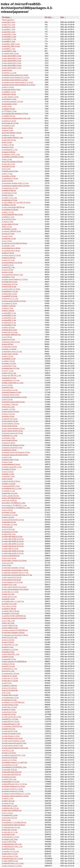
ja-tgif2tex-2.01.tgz (9, 205)
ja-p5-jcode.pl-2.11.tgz (10, 123)
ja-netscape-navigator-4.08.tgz (13, 633)
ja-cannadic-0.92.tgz (9, 770)
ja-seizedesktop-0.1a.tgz (11, 464)
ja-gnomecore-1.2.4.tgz (11, 837)
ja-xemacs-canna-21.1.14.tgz (13, 791)
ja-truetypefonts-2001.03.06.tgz (13, 825)
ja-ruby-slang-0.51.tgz (10, 224)
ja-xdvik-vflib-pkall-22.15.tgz (12, 537)
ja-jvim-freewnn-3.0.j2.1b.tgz (12, 582)
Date (62, 17)
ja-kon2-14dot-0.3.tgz (10, 625)
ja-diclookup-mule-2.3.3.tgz (12, 352)
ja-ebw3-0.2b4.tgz (9, 258)
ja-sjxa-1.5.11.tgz (8, 414)
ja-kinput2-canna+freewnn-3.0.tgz (14, 397)
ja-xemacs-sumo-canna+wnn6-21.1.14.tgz (17, 82)
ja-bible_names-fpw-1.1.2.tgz (13, 383)
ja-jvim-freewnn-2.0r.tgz (11, 424)
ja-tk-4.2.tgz (6, 693)
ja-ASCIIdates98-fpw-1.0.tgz (12, 214)
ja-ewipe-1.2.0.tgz (9, 409)
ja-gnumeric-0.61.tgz (10, 818)
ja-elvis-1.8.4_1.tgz (9, 373)
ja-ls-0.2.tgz (6, 169)
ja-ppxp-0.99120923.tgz (11, 556)
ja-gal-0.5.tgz (7, 683)
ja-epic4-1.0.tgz (8, 647)
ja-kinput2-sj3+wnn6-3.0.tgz (12, 448)
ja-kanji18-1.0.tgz (8, 476)
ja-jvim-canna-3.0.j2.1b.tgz (12, 577)
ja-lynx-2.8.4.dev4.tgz (10, 690)
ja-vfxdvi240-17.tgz (9, 318)
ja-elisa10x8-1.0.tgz (9, 366)
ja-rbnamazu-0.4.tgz (9, 193)
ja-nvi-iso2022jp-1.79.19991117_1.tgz (16, 508)
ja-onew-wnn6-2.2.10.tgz (11, 289)
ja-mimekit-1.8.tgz (9, 438)
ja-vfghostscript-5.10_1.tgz (12, 844)
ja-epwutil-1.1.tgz (8, 246)
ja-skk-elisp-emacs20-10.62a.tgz (14, 618)
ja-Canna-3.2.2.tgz (9, 777)
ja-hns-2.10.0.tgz (8, 640)
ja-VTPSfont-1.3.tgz (9, 111)
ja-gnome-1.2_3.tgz (9, 73)
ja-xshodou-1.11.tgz (9, 229)
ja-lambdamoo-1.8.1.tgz (11, 380)
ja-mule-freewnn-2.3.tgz (11, 736)
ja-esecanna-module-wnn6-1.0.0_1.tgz (16, 118)
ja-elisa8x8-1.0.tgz (9, 359)
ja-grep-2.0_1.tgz (8, 260)
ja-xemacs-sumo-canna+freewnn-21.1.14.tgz (18, 85)
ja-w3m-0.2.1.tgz (8, 594)
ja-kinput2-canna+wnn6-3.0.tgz (13, 402)
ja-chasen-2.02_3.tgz (10, 839)
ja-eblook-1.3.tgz (8, 217)
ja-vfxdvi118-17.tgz (9, 323)
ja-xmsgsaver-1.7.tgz (10, 150)
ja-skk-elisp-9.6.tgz (9, 522)
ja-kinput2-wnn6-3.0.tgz (11, 395)
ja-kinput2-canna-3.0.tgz (11, 342)
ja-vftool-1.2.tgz (8, 798)
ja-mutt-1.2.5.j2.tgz (9, 753)
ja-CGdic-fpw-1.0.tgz (10, 282)
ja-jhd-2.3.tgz (7, 106)
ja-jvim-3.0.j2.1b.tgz (9, 558)
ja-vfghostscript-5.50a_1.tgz (12, 846)
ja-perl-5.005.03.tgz (9, 842)
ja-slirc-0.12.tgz (8, 356)
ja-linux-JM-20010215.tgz (11, 498)
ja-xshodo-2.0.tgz (8, 126)
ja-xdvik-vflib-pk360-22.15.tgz (13, 551)
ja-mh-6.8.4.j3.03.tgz (10, 758)
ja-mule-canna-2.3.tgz (10, 705)
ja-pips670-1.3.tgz (9, 27)
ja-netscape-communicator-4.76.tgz (15, 570)
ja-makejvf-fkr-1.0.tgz (10, 815)
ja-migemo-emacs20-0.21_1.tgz (14, 755)
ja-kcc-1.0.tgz (7, 142)
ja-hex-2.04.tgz (7, 181)
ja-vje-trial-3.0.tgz (8, 834)
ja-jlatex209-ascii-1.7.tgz (11, 724)
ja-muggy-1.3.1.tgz (9, 363)
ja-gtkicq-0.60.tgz (8, 327)
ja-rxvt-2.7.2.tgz (8, 371)
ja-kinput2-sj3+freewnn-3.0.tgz (13, 445)
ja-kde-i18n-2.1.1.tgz (10, 806)
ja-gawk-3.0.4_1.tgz (9, 585)
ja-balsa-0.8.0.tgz (8, 664)
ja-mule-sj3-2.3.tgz (9, 714)
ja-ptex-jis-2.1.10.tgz (9, 676)
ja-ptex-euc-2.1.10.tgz (10, 678)
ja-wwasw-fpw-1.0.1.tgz (11, 368)
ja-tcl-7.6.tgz (7, 565)
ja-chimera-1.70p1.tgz (10, 404)
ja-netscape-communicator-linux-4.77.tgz (17, 575)
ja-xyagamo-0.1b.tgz (10, 303)
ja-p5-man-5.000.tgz (9, 500)
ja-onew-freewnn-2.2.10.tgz (12, 263)
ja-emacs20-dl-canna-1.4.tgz (13, 275)
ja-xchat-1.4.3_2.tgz (9, 604)
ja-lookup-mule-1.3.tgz (10, 460)
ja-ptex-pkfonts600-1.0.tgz (12, 56)
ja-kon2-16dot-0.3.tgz (10, 628)
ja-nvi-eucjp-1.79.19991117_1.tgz (14, 505)
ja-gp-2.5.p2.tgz (8, 472)
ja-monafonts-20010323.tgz (12, 726)
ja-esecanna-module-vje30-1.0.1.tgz (15, 183)
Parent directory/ (8, 20)
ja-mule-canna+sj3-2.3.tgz (12, 717)
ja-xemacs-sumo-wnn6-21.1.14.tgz (15, 80)
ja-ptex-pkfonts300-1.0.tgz (12, 68)
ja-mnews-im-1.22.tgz (10, 515)
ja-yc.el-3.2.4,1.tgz (9, 219)
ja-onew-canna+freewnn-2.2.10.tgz (15, 279)
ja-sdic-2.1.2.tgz (8, 212)
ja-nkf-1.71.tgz (7, 174)
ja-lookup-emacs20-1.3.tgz (12, 467)
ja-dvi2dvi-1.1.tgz (8, 277)
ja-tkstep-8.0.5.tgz (9, 729)
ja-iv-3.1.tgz (6, 820)
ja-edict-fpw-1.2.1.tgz (10, 854)
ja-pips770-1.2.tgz (9, 25)
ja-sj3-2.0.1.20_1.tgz (10, 637)
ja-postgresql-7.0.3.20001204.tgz (14, 822)
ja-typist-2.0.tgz (8, 387)
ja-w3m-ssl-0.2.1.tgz (9, 597)
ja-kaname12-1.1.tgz (10, 669)
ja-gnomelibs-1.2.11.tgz (11, 782)
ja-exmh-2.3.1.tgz (8, 666)
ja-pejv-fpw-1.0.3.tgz (9, 707)
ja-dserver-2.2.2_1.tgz (10, 299)
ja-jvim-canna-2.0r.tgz (10, 421)
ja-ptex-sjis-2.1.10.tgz (10, 681)
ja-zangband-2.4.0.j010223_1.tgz (14, 767)
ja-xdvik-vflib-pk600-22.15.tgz (13, 544)
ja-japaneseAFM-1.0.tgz (11, 486)
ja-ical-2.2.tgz (7, 457)
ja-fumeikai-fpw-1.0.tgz (10, 698)
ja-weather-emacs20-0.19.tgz (13, 157)
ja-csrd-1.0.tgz (7, 236)
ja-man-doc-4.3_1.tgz (10, 832)
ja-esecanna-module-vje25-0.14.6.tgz (16, 186)
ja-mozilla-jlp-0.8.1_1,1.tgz (12, 488)
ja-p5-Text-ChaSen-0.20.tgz (12, 162)
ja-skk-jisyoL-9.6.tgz (9, 712)
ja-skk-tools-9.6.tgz (9, 140)
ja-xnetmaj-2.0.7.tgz (9, 700)
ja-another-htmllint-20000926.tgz (14, 616)
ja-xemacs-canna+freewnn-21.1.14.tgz (16, 794)
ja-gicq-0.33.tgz (8, 270)
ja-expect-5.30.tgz (9, 443)
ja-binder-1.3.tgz (8, 474)
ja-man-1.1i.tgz (7, 272)
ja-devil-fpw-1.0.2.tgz (10, 493)
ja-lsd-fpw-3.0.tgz (8, 849)
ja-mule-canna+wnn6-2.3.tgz (12, 746)
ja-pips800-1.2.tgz (9, 49)
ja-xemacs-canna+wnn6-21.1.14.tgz (15, 796)
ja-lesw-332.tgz (8, 344)
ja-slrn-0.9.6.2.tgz (8, 529)
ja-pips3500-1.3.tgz (9, 51)
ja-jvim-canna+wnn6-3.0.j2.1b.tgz (14, 587)
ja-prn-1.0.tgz (7, 241)
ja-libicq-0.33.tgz (8, 253)
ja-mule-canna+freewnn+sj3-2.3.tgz (15, 748)
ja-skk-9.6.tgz (7, 70)
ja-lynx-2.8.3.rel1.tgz (9, 688)
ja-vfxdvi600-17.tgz (9, 313)
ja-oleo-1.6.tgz (7, 462)
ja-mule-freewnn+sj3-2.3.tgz (12, 738)
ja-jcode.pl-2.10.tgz (9, 121)
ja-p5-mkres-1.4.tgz (9, 99)
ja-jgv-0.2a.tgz (7, 479)
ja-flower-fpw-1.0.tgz (9, 330)
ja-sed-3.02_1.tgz (8, 267)
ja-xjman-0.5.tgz (8, 803)
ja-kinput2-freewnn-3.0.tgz (12, 392)
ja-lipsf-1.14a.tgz (8, 311)
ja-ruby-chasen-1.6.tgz (10, 97)
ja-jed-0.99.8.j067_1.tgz (11, 654)
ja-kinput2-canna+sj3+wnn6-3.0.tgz (15, 455)
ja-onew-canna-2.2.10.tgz (11, 255)
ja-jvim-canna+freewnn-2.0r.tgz (13, 428)
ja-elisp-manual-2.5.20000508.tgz (14, 661)
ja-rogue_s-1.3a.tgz (9, 349)
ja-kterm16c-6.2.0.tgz (10, 332)
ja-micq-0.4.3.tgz (8, 234)
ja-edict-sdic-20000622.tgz (12, 810)
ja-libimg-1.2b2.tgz (9, 306)
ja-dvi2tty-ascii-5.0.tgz (10, 171)
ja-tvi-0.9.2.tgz (7, 527)
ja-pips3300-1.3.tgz (9, 37)
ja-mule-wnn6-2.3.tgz (10, 731)
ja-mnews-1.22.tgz (9, 512)
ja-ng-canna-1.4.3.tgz (10, 390)
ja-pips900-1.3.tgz (9, 29)
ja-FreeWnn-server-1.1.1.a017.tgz (14, 762)
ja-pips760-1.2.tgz (9, 22)
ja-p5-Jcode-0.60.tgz (10, 440)
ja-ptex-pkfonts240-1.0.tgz (12, 58)
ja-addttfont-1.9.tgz (9, 92)
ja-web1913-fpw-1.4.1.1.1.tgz (13, 863)
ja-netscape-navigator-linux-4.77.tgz (15, 573)
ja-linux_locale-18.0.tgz (11, 496)
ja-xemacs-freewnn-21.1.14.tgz (13, 786)
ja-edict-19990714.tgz (10, 861)
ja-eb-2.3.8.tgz (7, 510)
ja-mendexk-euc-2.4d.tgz (11, 248)
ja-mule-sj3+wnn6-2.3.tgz (11, 734)
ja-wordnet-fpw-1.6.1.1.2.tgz (12, 859)
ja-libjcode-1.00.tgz (9, 94)
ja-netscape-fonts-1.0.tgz (11, 89)
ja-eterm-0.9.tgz (8, 657)
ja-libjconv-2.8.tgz (8, 135)
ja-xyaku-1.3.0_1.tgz (9, 198)
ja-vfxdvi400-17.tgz (9, 315)
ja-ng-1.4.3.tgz (7, 385)
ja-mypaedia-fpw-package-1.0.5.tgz (15, 114)
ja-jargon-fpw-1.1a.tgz (10, 695)
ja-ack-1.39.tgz (7, 128)
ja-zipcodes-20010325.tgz (12, 774)
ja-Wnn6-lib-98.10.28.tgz (11, 481)
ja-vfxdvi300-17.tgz (9, 320)
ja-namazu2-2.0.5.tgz (10, 532)
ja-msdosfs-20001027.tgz (11, 335)
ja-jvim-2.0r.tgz (7, 399)
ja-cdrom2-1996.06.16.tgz (11, 231)
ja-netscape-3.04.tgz (10, 347)
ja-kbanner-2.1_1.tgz (10, 436)
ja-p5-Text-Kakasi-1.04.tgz (12, 133)
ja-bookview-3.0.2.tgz (10, 284)
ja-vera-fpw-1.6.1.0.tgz (10, 592)
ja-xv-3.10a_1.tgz (8, 621)
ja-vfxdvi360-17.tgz (9, 325)
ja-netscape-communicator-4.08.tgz (15, 635)
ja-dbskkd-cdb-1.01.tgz (10, 808)
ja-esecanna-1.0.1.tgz (10, 188)
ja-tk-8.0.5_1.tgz (8, 750)
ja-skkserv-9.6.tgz (8, 109)
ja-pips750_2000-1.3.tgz (11, 46)
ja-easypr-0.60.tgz (9, 152)
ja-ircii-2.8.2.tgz (8, 563)
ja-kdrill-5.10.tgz (8, 265)
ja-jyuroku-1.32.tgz (9, 176)
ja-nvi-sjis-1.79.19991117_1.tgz (14, 503)
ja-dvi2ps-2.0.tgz (8, 416)
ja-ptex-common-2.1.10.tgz (12, 866)
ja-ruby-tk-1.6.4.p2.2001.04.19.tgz (14, 243)
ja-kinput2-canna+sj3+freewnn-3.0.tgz (16, 452)
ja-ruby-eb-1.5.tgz (8, 164)
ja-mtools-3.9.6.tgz (9, 469)
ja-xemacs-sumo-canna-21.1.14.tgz (15, 75)
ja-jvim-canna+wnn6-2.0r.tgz (12, 431)
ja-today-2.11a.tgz (9, 484)
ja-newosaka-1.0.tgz (9, 104)
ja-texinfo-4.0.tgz (8, 652)
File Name (6, 17)
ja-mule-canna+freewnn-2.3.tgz (13, 741)
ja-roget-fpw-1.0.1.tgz (10, 765)
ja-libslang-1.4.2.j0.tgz (10, 649)
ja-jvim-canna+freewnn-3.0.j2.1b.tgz (15, 589)
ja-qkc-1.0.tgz (7, 159)
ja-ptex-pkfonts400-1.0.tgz (12, 61)
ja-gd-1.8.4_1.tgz (8, 407)
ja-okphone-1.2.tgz (9, 239)
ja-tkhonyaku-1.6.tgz (9, 294)
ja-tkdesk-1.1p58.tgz (9, 686)
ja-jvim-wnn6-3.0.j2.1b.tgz (11, 580)
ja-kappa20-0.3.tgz (9, 659)
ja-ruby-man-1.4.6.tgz (10, 354)
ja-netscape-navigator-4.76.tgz (13, 568)
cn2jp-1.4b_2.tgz (8, 623)
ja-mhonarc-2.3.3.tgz (10, 524)
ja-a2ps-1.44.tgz (8, 145)
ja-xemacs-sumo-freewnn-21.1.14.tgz (16, 77)
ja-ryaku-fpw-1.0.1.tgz (10, 645)
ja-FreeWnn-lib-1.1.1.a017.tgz (13, 601)
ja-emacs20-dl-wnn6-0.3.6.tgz (13, 520)
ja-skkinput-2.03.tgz (9, 450)
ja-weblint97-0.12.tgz (10, 296)
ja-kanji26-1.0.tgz (8, 599)
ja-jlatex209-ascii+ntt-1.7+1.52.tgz (14, 784)
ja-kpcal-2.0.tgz (8, 130)
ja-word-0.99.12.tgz (9, 287)
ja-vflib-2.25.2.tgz (8, 801)
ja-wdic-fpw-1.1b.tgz (9, 830)
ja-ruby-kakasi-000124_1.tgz (12, 138)
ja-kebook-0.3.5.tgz (9, 378)
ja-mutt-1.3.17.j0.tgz (9, 760)
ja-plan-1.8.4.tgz (8, 517)
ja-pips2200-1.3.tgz (9, 34)
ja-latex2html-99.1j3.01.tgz (12, 772)
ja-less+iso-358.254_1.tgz (12, 375)
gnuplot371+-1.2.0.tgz (10, 719)
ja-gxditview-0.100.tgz (10, 210)
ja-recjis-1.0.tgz (8, 222)
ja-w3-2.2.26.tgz (8, 642)
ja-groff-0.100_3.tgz (9, 779)
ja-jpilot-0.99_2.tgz (9, 534)
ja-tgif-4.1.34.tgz (8, 87)
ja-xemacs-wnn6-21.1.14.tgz (12, 789)
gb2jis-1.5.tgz (7, 227)
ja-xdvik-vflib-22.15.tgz (10, 549)
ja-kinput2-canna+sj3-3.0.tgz (12, 433)
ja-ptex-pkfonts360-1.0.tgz (12, 65)
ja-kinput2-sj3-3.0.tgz (10, 419)
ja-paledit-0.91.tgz (9, 116)
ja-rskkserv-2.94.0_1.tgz (11, 154)
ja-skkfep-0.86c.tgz (9, 190)
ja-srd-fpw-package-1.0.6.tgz (13, 102)
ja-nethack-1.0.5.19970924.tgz (13, 702)
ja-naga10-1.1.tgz (8, 491)
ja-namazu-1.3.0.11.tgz (11, 613)
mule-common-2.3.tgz (10, 856)
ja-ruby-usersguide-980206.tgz (13, 207)
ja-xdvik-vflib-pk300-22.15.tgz (13, 539)
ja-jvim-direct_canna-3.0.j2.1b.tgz (14, 561)
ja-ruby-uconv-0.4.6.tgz (11, 412)
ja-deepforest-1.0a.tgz (10, 178)
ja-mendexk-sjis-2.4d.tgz (11, 251)
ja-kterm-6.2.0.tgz (8, 339)
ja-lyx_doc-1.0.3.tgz (9, 606)
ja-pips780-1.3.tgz (9, 32)
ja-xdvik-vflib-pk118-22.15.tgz (13, 546)
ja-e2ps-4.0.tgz (7, 195)
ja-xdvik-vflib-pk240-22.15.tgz (13, 553)
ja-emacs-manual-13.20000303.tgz (15, 630)
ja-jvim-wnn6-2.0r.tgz (10, 426)
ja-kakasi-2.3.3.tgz (9, 709)
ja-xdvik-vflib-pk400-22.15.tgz (13, 541)
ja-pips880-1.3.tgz (9, 41)
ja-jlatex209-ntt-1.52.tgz (11, 722)
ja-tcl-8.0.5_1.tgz (8, 671)
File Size (48, 17)
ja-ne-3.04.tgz (7, 337)
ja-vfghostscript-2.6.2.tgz (11, 827)
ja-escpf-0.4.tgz (8, 147)
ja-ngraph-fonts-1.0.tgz (10, 53)
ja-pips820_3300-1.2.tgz (11, 44)
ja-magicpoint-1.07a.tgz (11, 674)
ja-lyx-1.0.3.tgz (7, 813)
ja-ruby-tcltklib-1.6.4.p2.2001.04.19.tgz (16, 202)
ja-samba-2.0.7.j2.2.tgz (10, 851)
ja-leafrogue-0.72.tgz (10, 200)
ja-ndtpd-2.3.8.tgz (8, 361)
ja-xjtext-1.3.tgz (8, 308)
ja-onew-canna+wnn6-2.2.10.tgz (14, 301)
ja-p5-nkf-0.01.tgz (8, 166)
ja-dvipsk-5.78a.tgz (9, 609)
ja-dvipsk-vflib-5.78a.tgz (11, 611)
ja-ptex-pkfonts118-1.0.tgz (12, 63)
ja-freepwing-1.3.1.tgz (10, 291)
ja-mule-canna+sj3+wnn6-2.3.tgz (14, 743)
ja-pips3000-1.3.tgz (9, 39)
